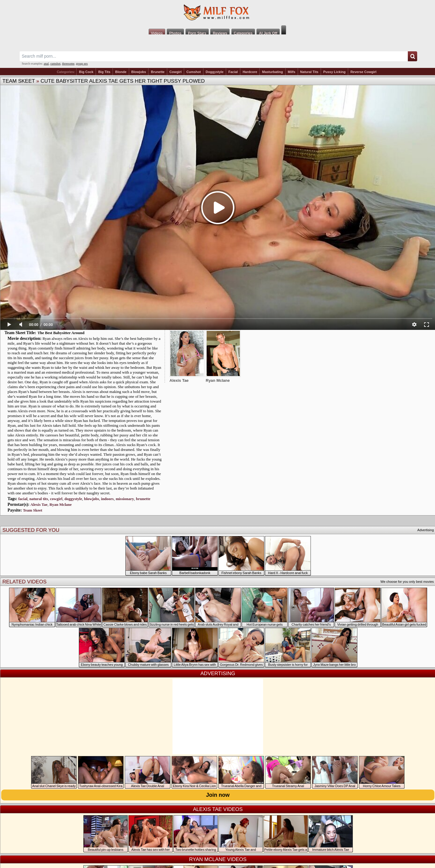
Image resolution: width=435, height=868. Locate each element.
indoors (108, 499)
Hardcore (250, 72)
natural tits (39, 499)
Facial (233, 72)
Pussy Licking (334, 72)
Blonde (121, 72)
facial (23, 499)
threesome (68, 64)
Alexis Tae (39, 504)
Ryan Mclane (61, 504)
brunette (143, 499)
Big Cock (86, 72)
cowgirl (56, 499)
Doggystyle (215, 72)
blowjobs (92, 499)
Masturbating (272, 72)
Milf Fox (217, 13)
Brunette (158, 72)
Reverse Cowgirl (363, 72)
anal (46, 64)
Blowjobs (139, 72)
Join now (218, 795)
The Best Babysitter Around (61, 333)
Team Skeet (19, 81)
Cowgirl (176, 72)
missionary (125, 499)
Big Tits (104, 72)
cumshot (55, 64)
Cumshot (194, 72)
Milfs (292, 72)
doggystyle (73, 499)
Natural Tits (309, 72)
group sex (82, 64)
